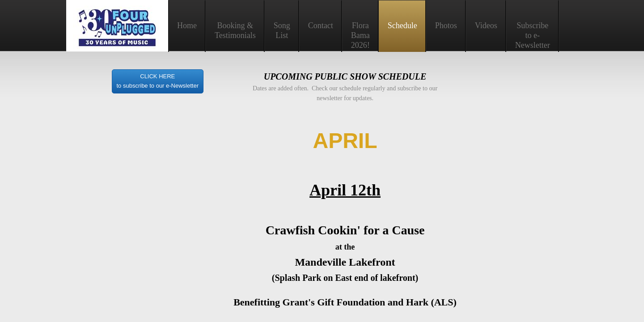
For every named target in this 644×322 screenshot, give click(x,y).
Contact (321, 25)
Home (187, 25)
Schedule (402, 25)
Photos (446, 25)
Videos (486, 25)
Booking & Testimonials (235, 30)
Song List (282, 30)
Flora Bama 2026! (360, 35)
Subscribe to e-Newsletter (533, 35)
